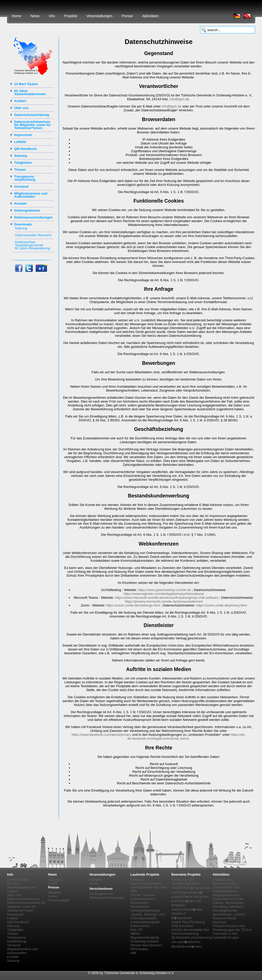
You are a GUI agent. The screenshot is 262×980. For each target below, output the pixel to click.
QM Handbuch (25, 149)
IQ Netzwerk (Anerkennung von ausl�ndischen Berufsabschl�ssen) (192, 942)
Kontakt (20, 203)
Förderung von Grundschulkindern (186, 882)
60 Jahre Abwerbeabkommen (30, 92)
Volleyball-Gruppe (226, 937)
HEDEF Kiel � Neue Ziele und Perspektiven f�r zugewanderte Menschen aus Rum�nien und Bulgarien (191, 896)
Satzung (21, 156)
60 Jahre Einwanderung (32, 248)
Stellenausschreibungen (33, 217)
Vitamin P (179, 914)
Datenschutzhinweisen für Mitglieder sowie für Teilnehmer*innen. (32, 125)
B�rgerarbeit (181, 918)
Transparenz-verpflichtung (25, 178)
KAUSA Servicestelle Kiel (190, 930)
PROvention (139, 949)
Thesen (20, 170)
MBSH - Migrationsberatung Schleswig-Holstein (145, 937)
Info (52, 16)
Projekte (71, 16)
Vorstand (21, 187)
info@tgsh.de (179, 99)
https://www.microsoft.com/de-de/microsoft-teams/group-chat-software (167, 598)
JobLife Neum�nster (187, 909)
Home (17, 16)
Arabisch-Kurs (223, 880)
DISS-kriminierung (185, 934)
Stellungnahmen (27, 210)
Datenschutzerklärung (32, 115)
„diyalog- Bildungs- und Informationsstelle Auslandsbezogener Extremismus (148, 920)
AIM (133, 953)
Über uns (21, 108)
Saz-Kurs (219, 922)
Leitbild (20, 142)
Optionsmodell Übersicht (33, 235)
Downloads (23, 224)
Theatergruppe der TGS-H (232, 930)
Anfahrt (20, 101)
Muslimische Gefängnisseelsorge (145, 909)
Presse (127, 16)
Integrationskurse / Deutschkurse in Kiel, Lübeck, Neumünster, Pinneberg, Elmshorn (228, 901)
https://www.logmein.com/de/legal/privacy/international (164, 594)
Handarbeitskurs (225, 891)
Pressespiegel (59, 900)
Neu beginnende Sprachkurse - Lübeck (229, 912)
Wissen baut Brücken (146, 945)
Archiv (53, 883)
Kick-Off (136, 930)
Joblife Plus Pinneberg (188, 922)
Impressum (23, 135)
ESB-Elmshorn (183, 926)
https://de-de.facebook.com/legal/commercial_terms (186, 737)
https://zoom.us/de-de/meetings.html (133, 605)
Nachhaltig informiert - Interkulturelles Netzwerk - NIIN (150, 887)
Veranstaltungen (100, 16)
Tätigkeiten (23, 163)
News (35, 16)
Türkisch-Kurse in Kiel (229, 926)
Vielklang (137, 880)
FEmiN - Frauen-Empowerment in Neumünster (143, 899)
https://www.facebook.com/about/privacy (101, 735)
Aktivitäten (150, 16)
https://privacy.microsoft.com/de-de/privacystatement (164, 601)
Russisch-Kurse (224, 918)
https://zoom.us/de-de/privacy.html (222, 605)
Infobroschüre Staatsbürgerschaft (29, 244)
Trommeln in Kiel (225, 934)
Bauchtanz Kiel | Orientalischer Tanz (227, 885)
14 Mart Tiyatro (26, 84)
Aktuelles (55, 880)
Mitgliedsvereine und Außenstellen (31, 195)
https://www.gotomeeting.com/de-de (165, 590)
